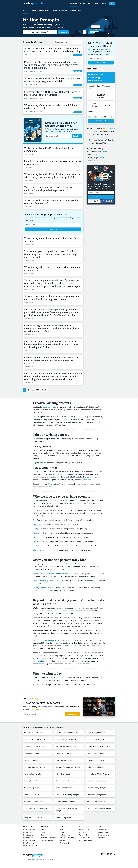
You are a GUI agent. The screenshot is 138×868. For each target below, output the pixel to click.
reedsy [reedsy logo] (33, 3)
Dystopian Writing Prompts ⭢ (97, 746)
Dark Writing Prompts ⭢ (95, 740)
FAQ (80, 10)
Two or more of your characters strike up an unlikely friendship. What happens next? (48, 189)
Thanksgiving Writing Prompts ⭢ (36, 809)
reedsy (33, 855)
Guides (62, 832)
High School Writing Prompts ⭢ (35, 767)
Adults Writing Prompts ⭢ (33, 733)
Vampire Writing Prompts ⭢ (34, 818)
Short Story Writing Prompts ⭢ (98, 795)
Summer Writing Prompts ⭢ (65, 802)
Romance (37, 533)
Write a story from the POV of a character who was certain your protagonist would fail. (52, 80)
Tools (96, 3)
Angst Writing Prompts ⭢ (96, 733)
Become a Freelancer (49, 838)
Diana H (89, 155)
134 (38, 390)
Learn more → (37, 709)
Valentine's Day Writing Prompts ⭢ (99, 809)
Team (43, 832)
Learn (89, 3)
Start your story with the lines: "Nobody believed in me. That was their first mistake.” (52, 93)
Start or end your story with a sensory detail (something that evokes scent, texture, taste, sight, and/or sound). (52, 254)
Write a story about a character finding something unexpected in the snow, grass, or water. (52, 298)
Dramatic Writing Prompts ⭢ (66, 746)
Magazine (73, 10)
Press (43, 835)
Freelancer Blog (66, 843)
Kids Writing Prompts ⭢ (64, 774)
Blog (62, 830)
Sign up (104, 3)
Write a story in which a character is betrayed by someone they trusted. (51, 202)
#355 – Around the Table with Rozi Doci (101, 140)
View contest (101, 121)
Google (94, 201)
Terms (29, 860)
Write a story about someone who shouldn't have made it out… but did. (51, 107)
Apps (48, 4)
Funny (36, 529)
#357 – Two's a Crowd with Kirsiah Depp (101, 132)
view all (113, 129)
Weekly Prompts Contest (40, 10)
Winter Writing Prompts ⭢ (65, 818)
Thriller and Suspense (42, 550)
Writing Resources (85, 840)
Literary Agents (103, 835)
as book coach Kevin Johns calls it (57, 640)
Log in (112, 3)
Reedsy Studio (84, 830)
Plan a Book (83, 835)
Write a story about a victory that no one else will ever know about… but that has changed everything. (53, 50)
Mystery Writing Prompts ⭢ (34, 781)
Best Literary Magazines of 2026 (46, 581)
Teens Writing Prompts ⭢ (96, 802)
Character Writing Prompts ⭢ (35, 740)
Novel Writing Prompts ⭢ (33, 788)
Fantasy (36, 537)
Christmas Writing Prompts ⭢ (66, 740)
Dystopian (37, 541)
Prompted (64, 123)
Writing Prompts (103, 832)
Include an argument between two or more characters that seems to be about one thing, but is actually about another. (52, 328)
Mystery (36, 546)
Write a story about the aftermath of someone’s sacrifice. (50, 240)
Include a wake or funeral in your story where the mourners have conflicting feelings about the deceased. (51, 360)
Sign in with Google (40, 32)
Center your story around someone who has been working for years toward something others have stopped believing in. (51, 65)
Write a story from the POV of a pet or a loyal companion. (49, 149)
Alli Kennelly (91, 161)
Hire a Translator (29, 843)
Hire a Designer (28, 835)
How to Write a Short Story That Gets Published (53, 574)
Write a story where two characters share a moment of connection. (53, 269)
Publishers (101, 838)
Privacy (35, 860)
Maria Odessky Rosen (94, 152)
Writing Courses (66, 835)
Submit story (77, 55)
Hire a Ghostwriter (29, 840)
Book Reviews (102, 830)
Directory (26, 10)
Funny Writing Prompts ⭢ (65, 760)
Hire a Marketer (28, 838)
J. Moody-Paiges (93, 158)
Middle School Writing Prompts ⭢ (99, 774)
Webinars (63, 840)
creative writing (50, 407)
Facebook (108, 201)
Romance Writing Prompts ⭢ (97, 788)
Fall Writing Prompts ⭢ (32, 753)
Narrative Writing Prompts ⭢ (66, 781)
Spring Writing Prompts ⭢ (33, 802)
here (42, 463)
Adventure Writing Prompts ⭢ (66, 733)
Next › (44, 390)
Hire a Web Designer (30, 846)
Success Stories (47, 840)
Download (77, 136)
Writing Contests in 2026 (43, 588)
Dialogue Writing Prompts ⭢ (34, 746)
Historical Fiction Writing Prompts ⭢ (68, 767)
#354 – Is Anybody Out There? (97, 143)
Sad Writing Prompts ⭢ (32, 795)
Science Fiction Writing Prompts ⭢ (68, 795)
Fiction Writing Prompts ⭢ (96, 753)
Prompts (73, 3)
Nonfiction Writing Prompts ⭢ (98, 781)
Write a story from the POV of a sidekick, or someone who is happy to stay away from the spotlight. (53, 176)
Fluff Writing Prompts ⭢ (33, 760)
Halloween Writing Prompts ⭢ (98, 760)
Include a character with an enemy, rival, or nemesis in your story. (53, 163)
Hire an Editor (28, 832)
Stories (82, 3)
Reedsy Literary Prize (59, 10)
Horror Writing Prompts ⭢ (33, 774)
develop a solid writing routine (61, 611)
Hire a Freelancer (29, 830)
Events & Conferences (68, 838)
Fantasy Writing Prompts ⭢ (65, 753)
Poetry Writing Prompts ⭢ (65, 788)
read (105, 152)
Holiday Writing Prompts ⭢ (96, 767)
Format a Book (84, 838)
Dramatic (37, 524)
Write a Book (83, 832)
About (44, 830)
